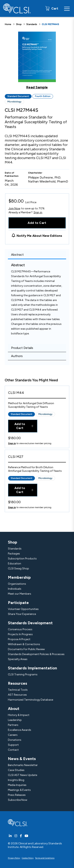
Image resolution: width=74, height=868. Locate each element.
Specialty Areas (18, 659)
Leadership (15, 720)
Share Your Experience (22, 614)
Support (13, 745)
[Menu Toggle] (67, 9)
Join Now (14, 208)
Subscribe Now (18, 800)
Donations (15, 740)
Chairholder (35, 173)
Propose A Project (19, 639)
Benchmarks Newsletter (23, 765)
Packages (14, 554)
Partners (13, 725)
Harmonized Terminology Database (30, 700)
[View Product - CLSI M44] (37, 394)
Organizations (17, 584)
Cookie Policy (28, 858)
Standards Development (30, 623)
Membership (19, 577)
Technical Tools (18, 690)
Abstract (17, 255)
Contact (13, 750)
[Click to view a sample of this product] (37, 60)
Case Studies (16, 770)
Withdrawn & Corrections (24, 644)
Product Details (22, 348)
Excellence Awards (20, 730)
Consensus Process (20, 629)
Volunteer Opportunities (23, 609)
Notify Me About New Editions (39, 236)
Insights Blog (16, 780)
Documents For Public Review (26, 649)
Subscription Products (22, 559)
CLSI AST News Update (22, 775)
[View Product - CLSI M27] (37, 458)
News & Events (22, 759)
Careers (13, 735)
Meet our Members (20, 594)
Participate (18, 603)
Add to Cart (37, 223)
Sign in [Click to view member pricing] (12, 443)
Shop (19, 24)
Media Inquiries (17, 785)
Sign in (38, 213)
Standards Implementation (32, 668)
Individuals (15, 589)
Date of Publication (12, 174)
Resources (17, 683)
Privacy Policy (14, 858)
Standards (32, 24)
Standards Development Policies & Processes (36, 654)
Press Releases (17, 795)
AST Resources (17, 695)
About (14, 709)
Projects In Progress (20, 634)
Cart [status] (54, 8)
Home (8, 24)
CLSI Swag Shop (18, 568)
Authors (17, 356)
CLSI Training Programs (23, 674)
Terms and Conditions (45, 858)
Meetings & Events (19, 790)
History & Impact (19, 715)
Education (15, 564)
